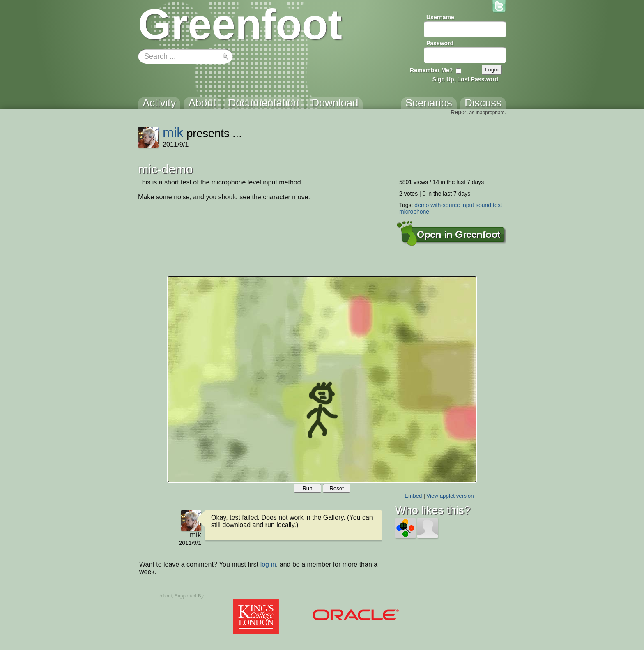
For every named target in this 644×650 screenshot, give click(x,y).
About (166, 596)
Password (440, 43)
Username (440, 17)
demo (422, 205)
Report (459, 112)
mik (173, 133)
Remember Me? (431, 70)
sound (483, 205)
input (468, 205)
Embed (413, 496)
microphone (414, 212)
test (498, 205)
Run (307, 488)
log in (268, 564)
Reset (337, 488)
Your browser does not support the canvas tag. (322, 379)
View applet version (450, 496)
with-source (445, 205)
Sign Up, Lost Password (465, 79)
